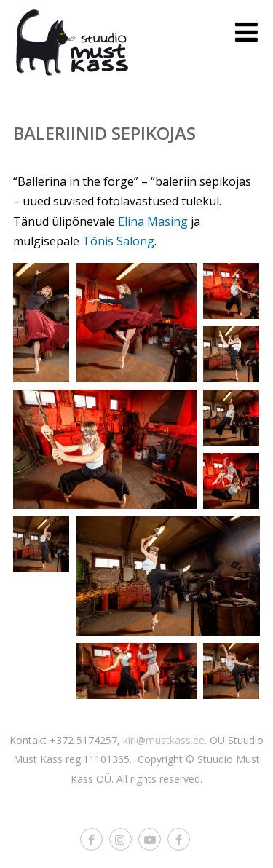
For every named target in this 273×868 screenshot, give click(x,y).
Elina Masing (153, 221)
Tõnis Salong (118, 241)
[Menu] (246, 32)
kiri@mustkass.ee (164, 740)
